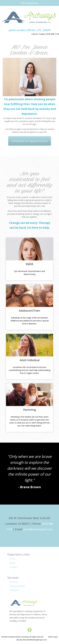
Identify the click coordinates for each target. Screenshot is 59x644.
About (12, 563)
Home (12, 559)
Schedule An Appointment (30, 141)
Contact (13, 567)
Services (13, 582)
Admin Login (53, 637)
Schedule (14, 590)
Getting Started (17, 586)
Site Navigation (21, 3)
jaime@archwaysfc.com (38, 529)
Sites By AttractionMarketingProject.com (32, 640)
